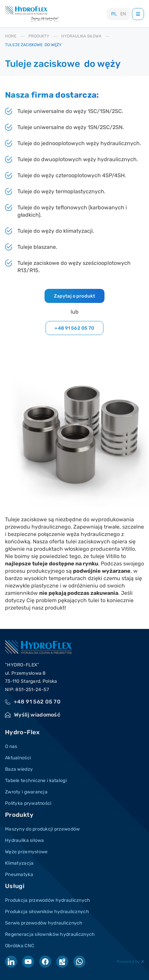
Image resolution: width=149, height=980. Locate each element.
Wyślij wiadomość (37, 715)
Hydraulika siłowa (25, 840)
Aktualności (18, 758)
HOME (11, 36)
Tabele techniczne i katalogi (36, 781)
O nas (11, 746)
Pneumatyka (19, 875)
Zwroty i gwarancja (26, 792)
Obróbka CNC (20, 946)
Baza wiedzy (19, 769)
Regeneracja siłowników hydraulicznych (50, 934)
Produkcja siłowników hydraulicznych (47, 912)
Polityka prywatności (28, 803)
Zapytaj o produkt (74, 296)
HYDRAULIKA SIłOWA (81, 36)
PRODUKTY (39, 36)
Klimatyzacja (19, 863)
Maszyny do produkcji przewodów (42, 829)
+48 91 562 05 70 (74, 328)
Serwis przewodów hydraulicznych (44, 923)
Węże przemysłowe (26, 852)
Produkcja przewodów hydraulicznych (48, 900)
